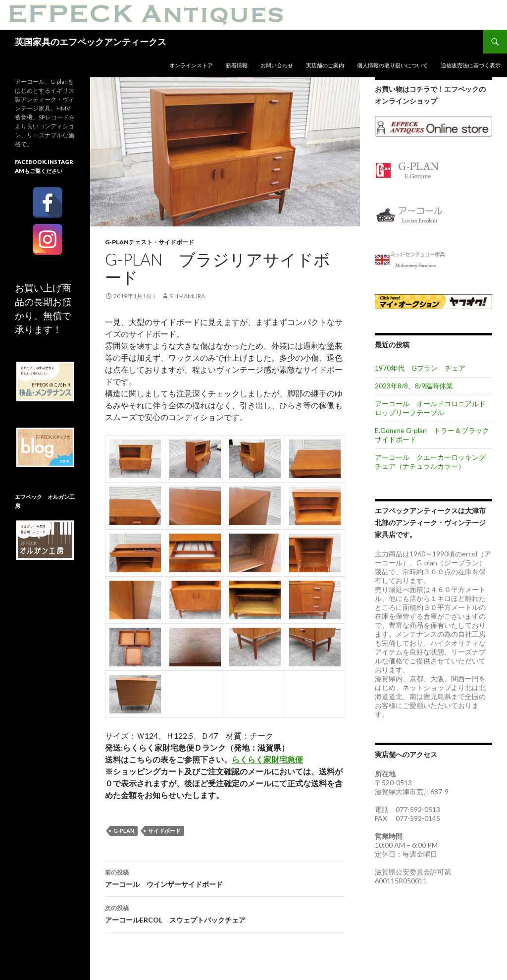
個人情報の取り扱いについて (392, 65)
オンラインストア (191, 65)
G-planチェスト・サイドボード (150, 242)
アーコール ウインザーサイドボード (225, 877)
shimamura (187, 296)
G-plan (124, 831)
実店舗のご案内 (325, 65)
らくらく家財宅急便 (267, 759)
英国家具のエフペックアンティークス (91, 42)
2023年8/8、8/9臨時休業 (414, 386)
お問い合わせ (277, 65)
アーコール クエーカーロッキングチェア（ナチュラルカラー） (430, 462)
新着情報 (237, 65)
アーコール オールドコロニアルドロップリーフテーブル (430, 408)
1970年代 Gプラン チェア (420, 368)
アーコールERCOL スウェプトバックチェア (225, 913)
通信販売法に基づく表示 (471, 65)
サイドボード (164, 831)
